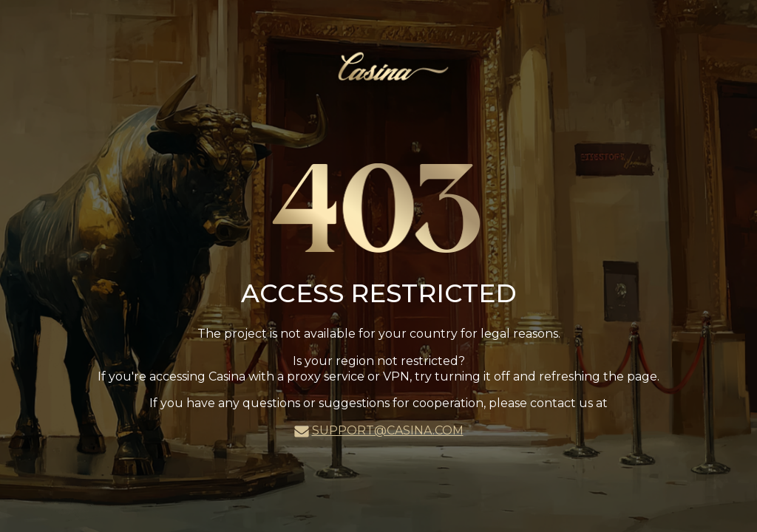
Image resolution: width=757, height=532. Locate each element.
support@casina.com (388, 430)
